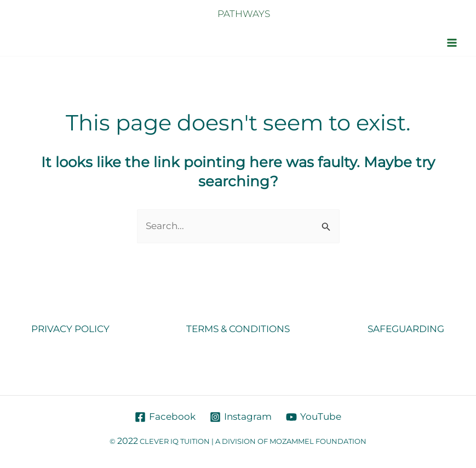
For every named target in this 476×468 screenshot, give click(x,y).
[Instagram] (241, 417)
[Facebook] (166, 417)
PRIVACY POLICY (70, 329)
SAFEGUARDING (406, 329)
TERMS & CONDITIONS (238, 329)
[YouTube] (314, 417)
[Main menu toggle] (452, 43)
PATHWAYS (244, 14)
